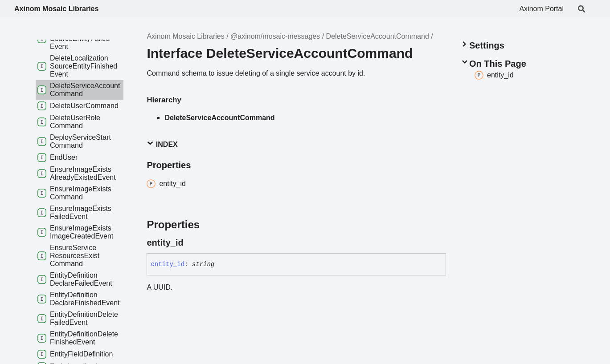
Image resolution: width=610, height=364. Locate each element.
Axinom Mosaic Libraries (56, 9)
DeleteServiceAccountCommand (378, 36)
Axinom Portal (541, 9)
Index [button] (162, 144)
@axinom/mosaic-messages (275, 36)
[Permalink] (192, 243)
